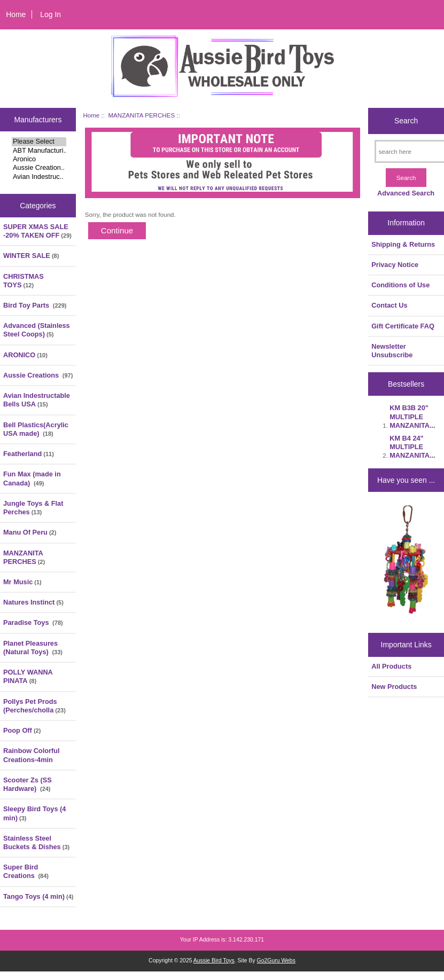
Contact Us (389, 305)
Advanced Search (406, 193)
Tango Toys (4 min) (38, 896)
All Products (391, 666)
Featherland (29, 454)
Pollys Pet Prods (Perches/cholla (34, 706)
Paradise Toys (33, 622)
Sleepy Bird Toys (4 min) (34, 813)
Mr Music (22, 582)
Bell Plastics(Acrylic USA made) (36, 429)
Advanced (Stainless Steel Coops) (37, 330)
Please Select (39, 142)
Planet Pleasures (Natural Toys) (33, 648)
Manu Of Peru (30, 532)
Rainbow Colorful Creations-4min (32, 755)
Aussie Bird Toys (214, 961)
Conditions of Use (400, 285)
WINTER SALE (31, 256)
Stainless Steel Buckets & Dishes (36, 842)
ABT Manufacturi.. (39, 151)
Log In (50, 14)
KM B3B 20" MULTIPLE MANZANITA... (412, 416)
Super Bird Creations (26, 871)
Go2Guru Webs (276, 961)
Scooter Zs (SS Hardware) (28, 784)
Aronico (39, 159)
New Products (394, 687)
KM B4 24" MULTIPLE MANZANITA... (412, 447)
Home (16, 14)
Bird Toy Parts (35, 305)
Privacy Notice (395, 265)
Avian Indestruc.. (39, 177)
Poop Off (22, 730)
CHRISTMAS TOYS (24, 281)
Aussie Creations (38, 375)
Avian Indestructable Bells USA (37, 400)
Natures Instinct (33, 602)
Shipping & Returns (403, 244)
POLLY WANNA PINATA (28, 676)
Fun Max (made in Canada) (32, 478)
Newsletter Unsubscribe (392, 351)
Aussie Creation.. (39, 168)
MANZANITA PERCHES (141, 115)
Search (406, 121)
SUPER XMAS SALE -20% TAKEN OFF (37, 231)
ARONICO (25, 355)
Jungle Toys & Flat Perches (33, 508)
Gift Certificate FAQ (403, 326)
